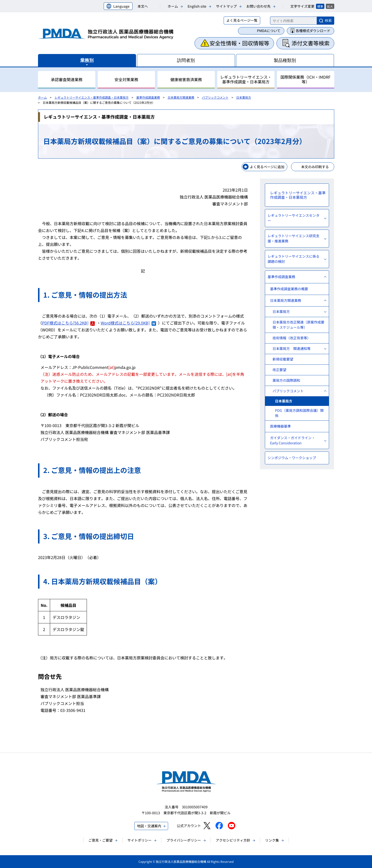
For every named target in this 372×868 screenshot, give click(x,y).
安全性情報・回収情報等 (239, 43)
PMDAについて (269, 31)
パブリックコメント (215, 97)
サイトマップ (226, 6)
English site (197, 6)
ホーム (173, 6)
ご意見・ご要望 (100, 840)
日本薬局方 (244, 97)
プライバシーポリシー (184, 840)
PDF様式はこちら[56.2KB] (68, 323)
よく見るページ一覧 (242, 20)
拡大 (330, 6)
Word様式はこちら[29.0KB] (128, 323)
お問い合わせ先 (258, 6)
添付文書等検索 (311, 43)
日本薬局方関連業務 (181, 97)
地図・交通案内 (149, 826)
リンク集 (272, 840)
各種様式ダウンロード (313, 31)
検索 (328, 20)
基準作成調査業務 (148, 97)
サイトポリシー (139, 840)
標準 (320, 6)
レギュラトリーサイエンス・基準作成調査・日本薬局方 (92, 97)
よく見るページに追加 (267, 167)
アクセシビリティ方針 (233, 840)
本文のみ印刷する (315, 167)
